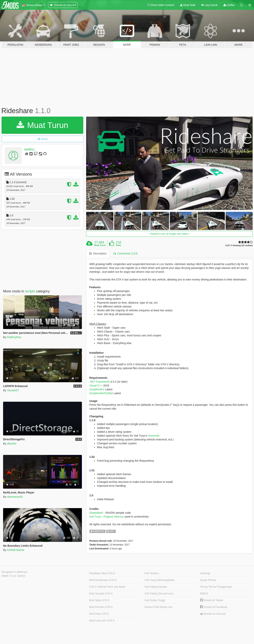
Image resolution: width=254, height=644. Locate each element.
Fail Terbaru (152, 573)
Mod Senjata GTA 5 (101, 593)
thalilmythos (14, 337)
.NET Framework (99, 382)
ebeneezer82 (15, 497)
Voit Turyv (95, 517)
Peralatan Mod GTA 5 (102, 573)
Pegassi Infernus (114, 517)
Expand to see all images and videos (169, 234)
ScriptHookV (97, 389)
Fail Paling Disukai (156, 587)
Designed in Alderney (14, 572)
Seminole (154, 436)
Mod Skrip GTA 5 (99, 600)
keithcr (30, 149)
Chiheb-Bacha (16, 550)
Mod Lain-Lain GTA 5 (102, 620)
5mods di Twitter (212, 600)
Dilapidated (96, 513)
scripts (30, 291)
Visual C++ (96, 386)
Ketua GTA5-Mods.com (159, 607)
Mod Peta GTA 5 (99, 614)
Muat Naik (188, 5)
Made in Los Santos (14, 576)
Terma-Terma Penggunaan (216, 587)
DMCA (204, 593)
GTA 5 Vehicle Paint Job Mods (107, 587)
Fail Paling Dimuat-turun (159, 593)
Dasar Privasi (208, 580)
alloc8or (12, 444)
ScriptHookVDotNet (101, 393)
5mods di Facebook (214, 607)
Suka (118, 245)
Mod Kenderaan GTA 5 (103, 580)
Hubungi (205, 573)
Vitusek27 (13, 390)
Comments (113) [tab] (125, 253)
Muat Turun (42, 125)
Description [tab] (98, 253)
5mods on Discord (213, 614)
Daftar (229, 5)
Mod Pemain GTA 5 (101, 607)
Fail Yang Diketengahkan (160, 580)
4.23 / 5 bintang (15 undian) (239, 245)
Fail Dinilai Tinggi (155, 600)
